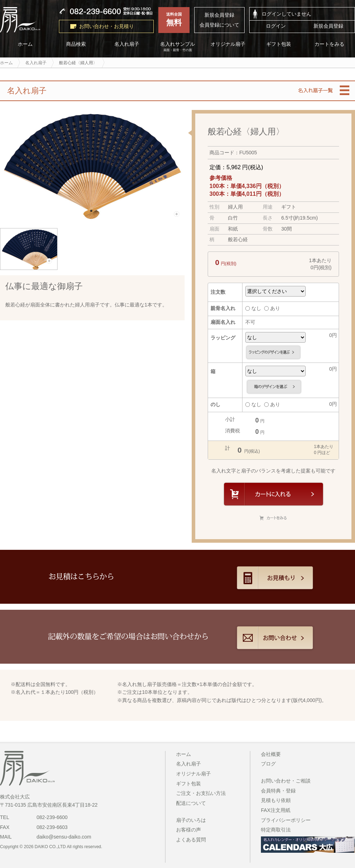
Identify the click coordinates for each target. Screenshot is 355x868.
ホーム (184, 754)
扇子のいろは (191, 820)
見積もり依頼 (276, 800)
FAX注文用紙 (276, 810)
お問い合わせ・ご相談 (286, 781)
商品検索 (76, 44)
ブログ (268, 764)
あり (272, 308)
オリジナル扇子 (228, 44)
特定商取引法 (276, 830)
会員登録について (219, 25)
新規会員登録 (219, 15)
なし (253, 308)
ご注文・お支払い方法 (201, 793)
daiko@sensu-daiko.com (64, 837)
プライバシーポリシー (286, 820)
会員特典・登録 (278, 791)
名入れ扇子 (127, 44)
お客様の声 (189, 830)
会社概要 (271, 754)
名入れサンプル (178, 47)
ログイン (276, 26)
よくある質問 (191, 840)
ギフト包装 (279, 44)
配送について (191, 803)
